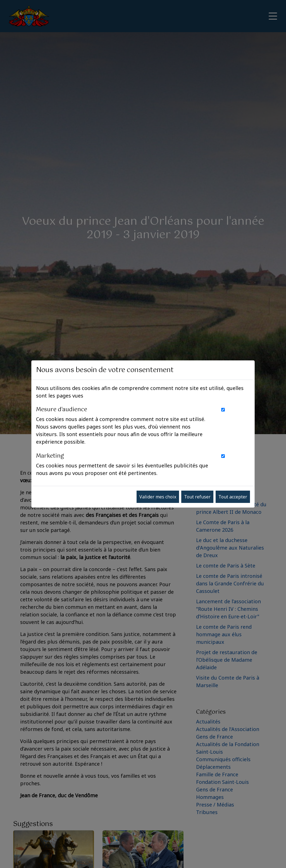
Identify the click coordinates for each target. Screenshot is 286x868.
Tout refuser (197, 497)
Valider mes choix (158, 497)
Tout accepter (233, 497)
